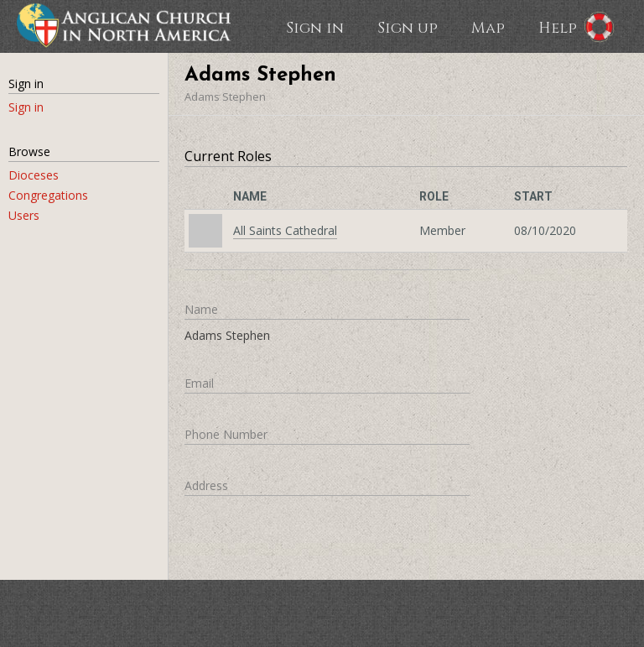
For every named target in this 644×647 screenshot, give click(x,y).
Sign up (408, 27)
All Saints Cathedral (285, 230)
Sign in (315, 27)
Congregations (48, 195)
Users (24, 215)
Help (558, 27)
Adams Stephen (225, 97)
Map (488, 27)
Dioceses (34, 175)
